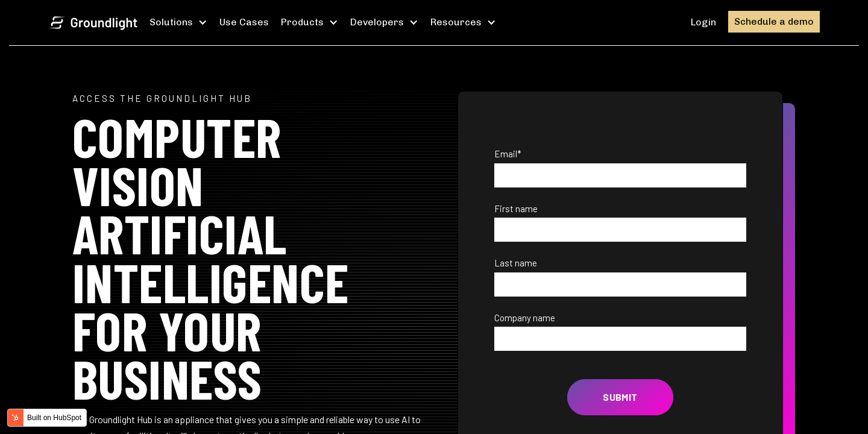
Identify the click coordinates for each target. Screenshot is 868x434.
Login (703, 22)
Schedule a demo (774, 21)
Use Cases (244, 22)
